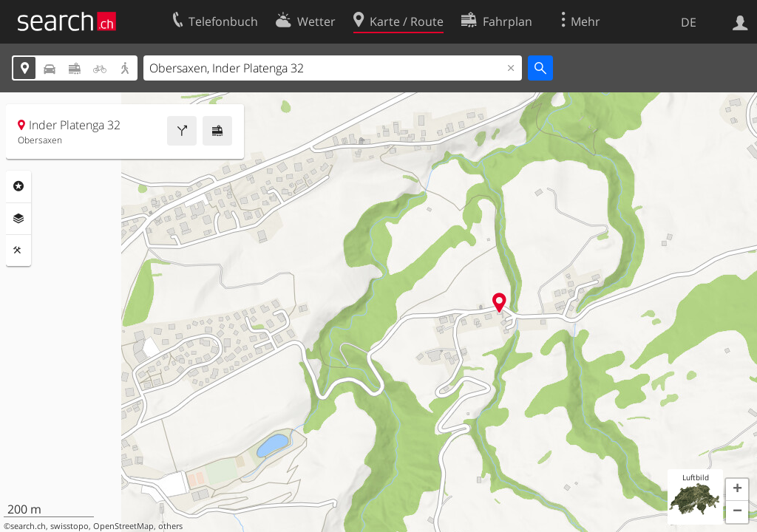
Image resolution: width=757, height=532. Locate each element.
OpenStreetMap (123, 526)
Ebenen (18, 219)
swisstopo (69, 526)
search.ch (28, 526)
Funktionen (18, 250)
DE (689, 22)
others (170, 526)
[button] (737, 490)
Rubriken (18, 186)
